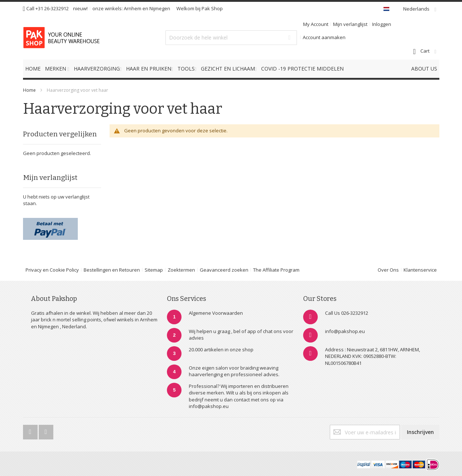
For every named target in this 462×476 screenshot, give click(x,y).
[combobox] (231, 38)
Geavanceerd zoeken (224, 270)
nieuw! (80, 8)
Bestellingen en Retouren (112, 270)
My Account (316, 24)
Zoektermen (181, 270)
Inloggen (382, 24)
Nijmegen (160, 8)
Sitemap (154, 270)
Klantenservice (420, 270)
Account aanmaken (324, 37)
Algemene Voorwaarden (216, 313)
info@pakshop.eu (345, 331)
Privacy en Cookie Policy (52, 270)
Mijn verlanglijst (350, 24)
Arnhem (133, 8)
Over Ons (388, 270)
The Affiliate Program (276, 270)
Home (29, 90)
